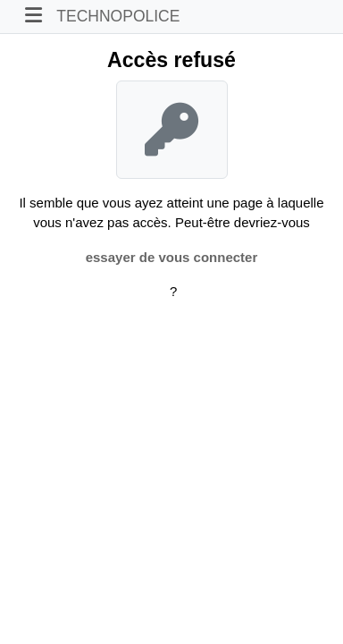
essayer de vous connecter (172, 257)
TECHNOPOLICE (118, 16)
